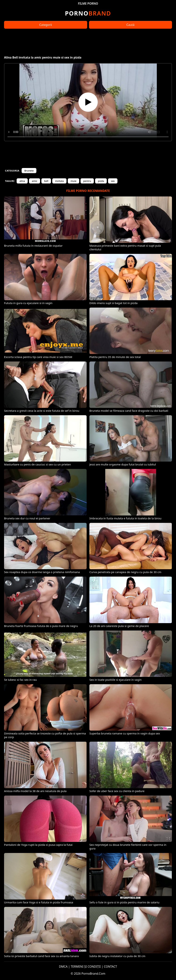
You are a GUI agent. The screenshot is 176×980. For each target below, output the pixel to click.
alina (22, 181)
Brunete (29, 171)
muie (73, 181)
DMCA (63, 967)
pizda (101, 181)
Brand (88, 13)
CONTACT (111, 967)
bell (46, 181)
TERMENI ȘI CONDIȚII (86, 967)
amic (35, 181)
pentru (87, 181)
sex (113, 181)
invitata (59, 181)
